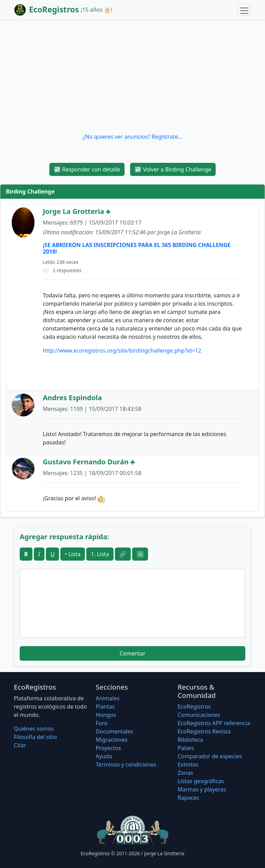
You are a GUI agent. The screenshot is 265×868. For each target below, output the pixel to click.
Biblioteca (190, 740)
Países (186, 748)
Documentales (114, 731)
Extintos (188, 765)
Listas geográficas (201, 781)
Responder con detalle (87, 169)
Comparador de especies (210, 756)
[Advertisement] (132, 76)
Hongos (106, 715)
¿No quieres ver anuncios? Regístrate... (132, 137)
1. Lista (100, 554)
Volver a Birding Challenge (173, 169)
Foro (101, 723)
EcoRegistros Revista (204, 731)
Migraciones (111, 740)
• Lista (73, 554)
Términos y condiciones (126, 765)
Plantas (105, 707)
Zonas (185, 773)
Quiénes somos (34, 729)
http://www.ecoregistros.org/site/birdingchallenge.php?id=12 (122, 351)
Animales (107, 698)
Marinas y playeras (202, 789)
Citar (20, 745)
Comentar (132, 653)
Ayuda (104, 756)
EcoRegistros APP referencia (214, 723)
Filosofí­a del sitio (35, 737)
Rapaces (188, 798)
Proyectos (108, 748)
